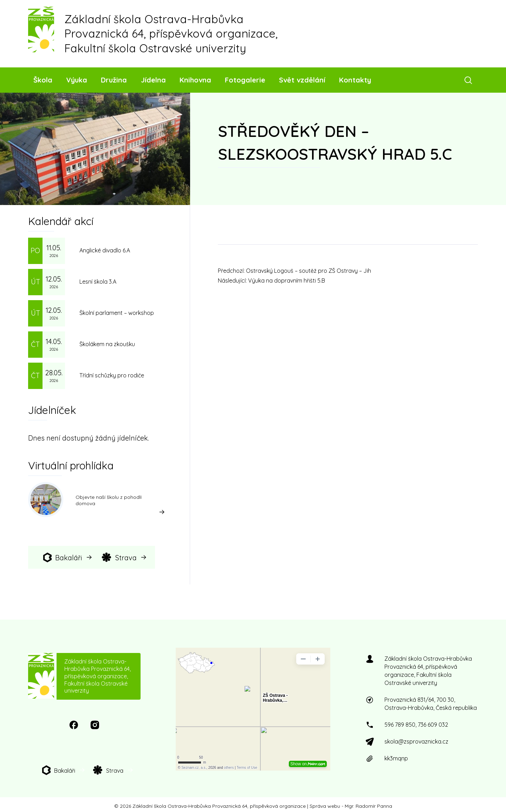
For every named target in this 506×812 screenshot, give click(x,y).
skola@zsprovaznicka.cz (416, 741)
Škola (43, 80)
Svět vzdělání (302, 80)
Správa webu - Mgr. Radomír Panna (351, 806)
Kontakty (355, 80)
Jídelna (153, 80)
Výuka (77, 80)
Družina (114, 80)
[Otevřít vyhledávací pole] (469, 80)
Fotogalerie (245, 80)
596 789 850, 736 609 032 (416, 725)
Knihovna (195, 80)
